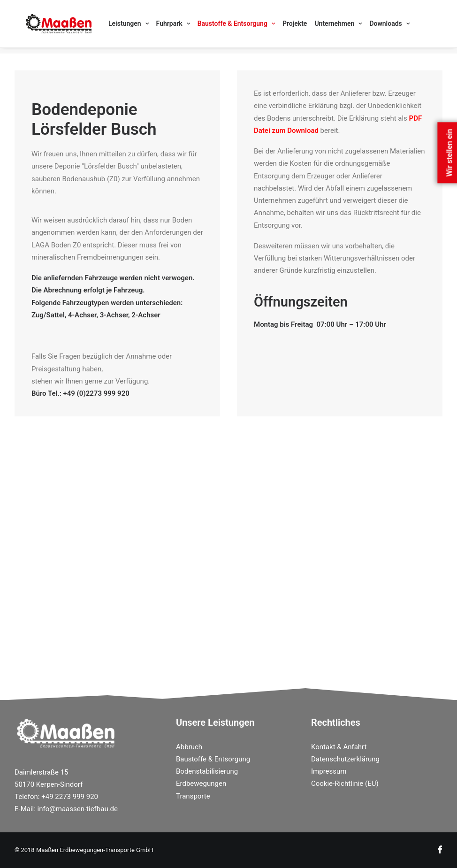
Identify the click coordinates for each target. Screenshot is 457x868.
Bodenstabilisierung (207, 771)
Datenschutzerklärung (345, 759)
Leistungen (106, 27)
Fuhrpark (151, 27)
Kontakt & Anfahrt (339, 747)
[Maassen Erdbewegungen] (47, 27)
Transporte (193, 796)
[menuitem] (106, 27)
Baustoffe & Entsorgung (214, 27)
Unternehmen (316, 27)
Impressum (329, 771)
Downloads (367, 27)
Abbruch (189, 747)
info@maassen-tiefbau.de (78, 809)
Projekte (272, 27)
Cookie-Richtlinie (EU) (345, 784)
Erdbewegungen (201, 784)
